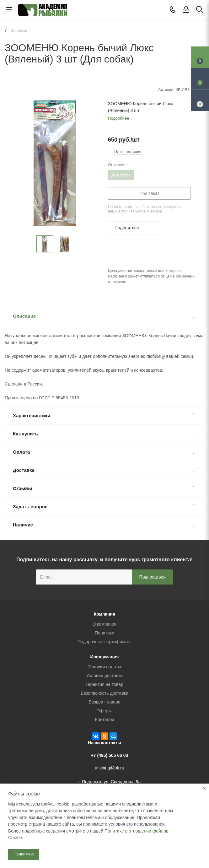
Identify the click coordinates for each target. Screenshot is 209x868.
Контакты (104, 720)
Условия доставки (104, 676)
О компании (104, 624)
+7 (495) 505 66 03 (110, 755)
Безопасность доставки (104, 693)
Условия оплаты (104, 667)
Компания (105, 614)
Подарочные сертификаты (104, 642)
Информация (105, 657)
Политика (104, 633)
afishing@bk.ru (110, 768)
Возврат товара (104, 702)
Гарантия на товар (104, 684)
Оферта (104, 711)
